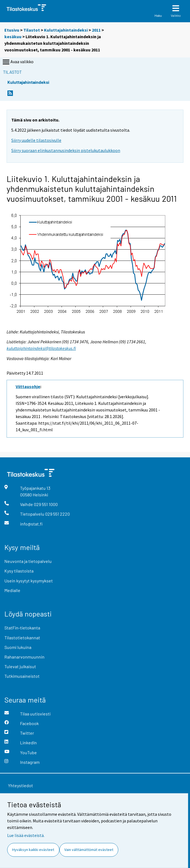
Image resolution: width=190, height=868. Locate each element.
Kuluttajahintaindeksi (66, 30)
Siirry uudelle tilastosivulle (36, 140)
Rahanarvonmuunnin (24, 657)
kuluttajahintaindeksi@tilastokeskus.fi (41, 348)
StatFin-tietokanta (22, 628)
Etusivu (12, 30)
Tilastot (32, 30)
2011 (96, 30)
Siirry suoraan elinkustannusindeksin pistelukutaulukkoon (66, 150)
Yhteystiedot (20, 785)
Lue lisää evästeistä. (26, 835)
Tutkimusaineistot (22, 676)
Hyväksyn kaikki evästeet (33, 850)
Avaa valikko (18, 62)
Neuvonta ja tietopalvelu (28, 561)
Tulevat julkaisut (20, 666)
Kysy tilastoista (19, 571)
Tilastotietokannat (22, 638)
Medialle (12, 590)
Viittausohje (28, 386)
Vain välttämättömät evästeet (89, 850)
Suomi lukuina (18, 647)
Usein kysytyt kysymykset (29, 581)
